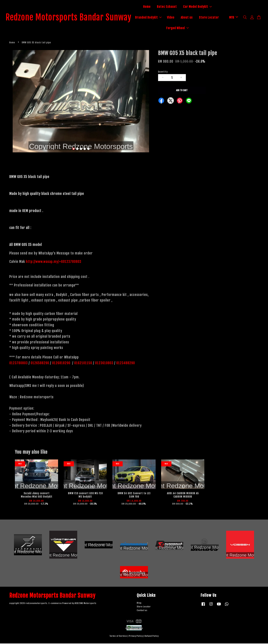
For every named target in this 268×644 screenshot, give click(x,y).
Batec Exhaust (171, 7)
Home (151, 7)
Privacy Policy (136, 637)
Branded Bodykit (165, 18)
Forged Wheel (195, 28)
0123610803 (104, 363)
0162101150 (83, 363)
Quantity (163, 72)
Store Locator (167, 28)
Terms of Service (118, 637)
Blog (139, 604)
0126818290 (62, 363)
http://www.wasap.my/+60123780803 (54, 262)
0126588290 (40, 363)
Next (147, 102)
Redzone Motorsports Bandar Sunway (72, 18)
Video (188, 18)
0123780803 (19, 363)
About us (204, 18)
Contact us (142, 611)
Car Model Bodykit (202, 7)
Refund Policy (152, 637)
